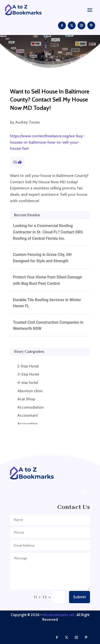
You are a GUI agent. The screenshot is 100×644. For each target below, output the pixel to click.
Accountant (28, 415)
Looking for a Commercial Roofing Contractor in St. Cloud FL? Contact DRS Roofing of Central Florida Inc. (48, 232)
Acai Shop (26, 399)
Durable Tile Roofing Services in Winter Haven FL (47, 303)
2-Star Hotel (28, 366)
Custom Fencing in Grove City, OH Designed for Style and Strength (42, 258)
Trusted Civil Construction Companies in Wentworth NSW (48, 326)
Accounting (27, 424)
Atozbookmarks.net (59, 615)
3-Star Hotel (28, 374)
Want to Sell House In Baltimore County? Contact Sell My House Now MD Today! (50, 100)
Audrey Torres (27, 122)
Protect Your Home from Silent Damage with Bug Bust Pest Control (47, 280)
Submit (80, 597)
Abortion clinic (30, 391)
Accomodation (30, 407)
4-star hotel (28, 383)
